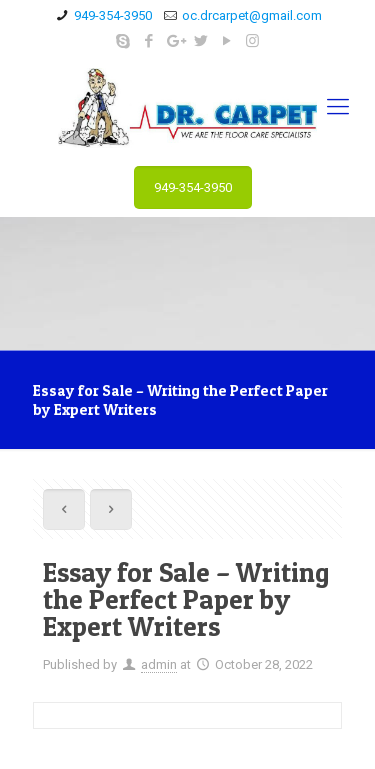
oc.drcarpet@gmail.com (252, 15)
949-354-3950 (113, 15)
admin (159, 664)
